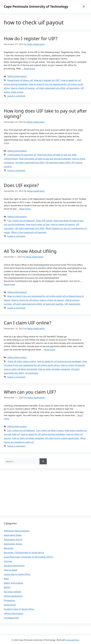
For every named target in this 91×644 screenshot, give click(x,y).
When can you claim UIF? (30, 392)
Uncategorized (11, 618)
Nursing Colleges (12, 592)
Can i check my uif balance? (21, 221)
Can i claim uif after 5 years (50, 430)
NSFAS (7, 587)
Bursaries (9, 548)
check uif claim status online (22, 361)
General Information (14, 566)
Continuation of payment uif (22, 155)
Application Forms (13, 539)
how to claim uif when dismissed (20, 369)
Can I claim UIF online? (28, 323)
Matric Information (13, 583)
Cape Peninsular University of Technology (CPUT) (29, 557)
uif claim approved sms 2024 (50, 88)
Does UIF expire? (21, 185)
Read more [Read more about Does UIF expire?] (25, 209)
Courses (8, 561)
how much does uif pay (38, 224)
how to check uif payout (23, 88)
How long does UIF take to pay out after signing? (45, 113)
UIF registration (72, 304)
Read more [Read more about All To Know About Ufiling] (9, 284)
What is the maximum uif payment (29, 232)
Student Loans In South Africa (19, 609)
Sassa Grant (10, 605)
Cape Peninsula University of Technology (36, 6)
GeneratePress (72, 640)
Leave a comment (16, 96)
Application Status (13, 544)
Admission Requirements (17, 531)
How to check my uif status (25, 300)
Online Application (13, 596)
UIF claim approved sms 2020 (29, 228)
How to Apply (11, 570)
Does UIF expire (44, 221)
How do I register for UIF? (31, 38)
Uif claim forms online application (62, 438)
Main (6, 579)
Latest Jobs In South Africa (17, 574)
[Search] (43, 461)
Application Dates (13, 535)
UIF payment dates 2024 (58, 162)
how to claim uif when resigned (54, 369)
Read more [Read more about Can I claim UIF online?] (50, 350)
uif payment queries (53, 304)
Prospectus (9, 600)
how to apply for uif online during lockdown (59, 361)
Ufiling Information (17, 76)
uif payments (73, 88)
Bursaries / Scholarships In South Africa (24, 553)
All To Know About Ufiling (30, 251)
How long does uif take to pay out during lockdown (45, 159)
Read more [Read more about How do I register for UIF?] (30, 68)
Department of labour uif (20, 80)
